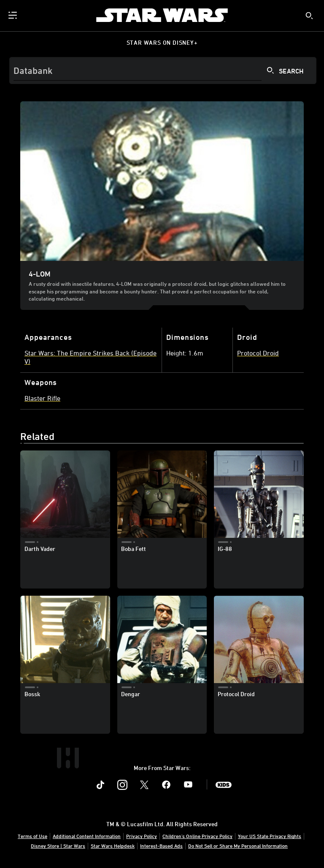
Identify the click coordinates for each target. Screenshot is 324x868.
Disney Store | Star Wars (58, 846)
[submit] (309, 16)
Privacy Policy (142, 836)
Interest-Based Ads (161, 846)
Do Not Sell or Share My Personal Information (238, 846)
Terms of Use (32, 836)
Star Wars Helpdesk (113, 846)
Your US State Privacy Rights (270, 836)
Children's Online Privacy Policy (197, 836)
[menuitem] (13, 15)
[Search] (163, 71)
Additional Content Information (87, 836)
